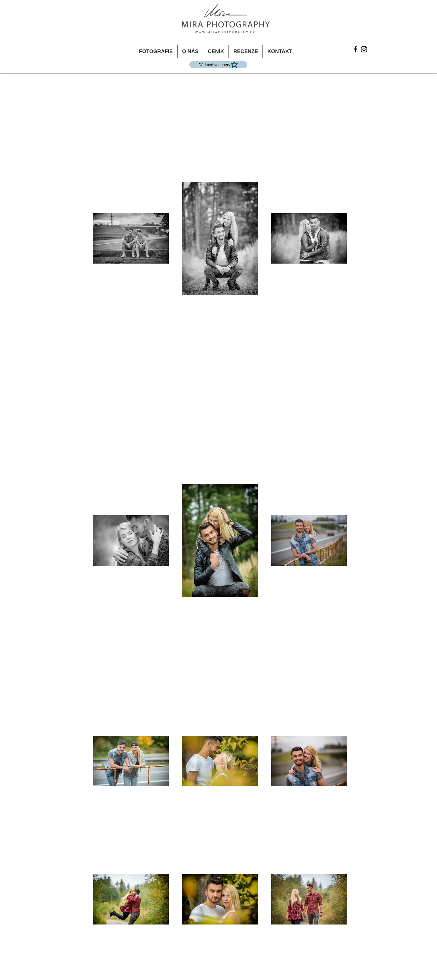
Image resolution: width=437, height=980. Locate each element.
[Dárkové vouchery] (218, 65)
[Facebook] (356, 49)
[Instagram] (364, 49)
